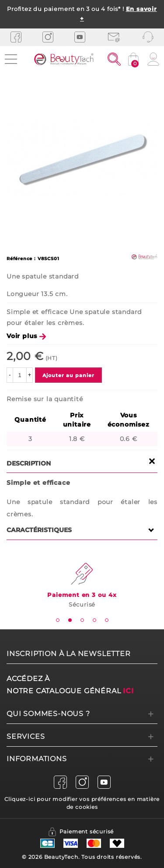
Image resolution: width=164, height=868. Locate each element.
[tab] (58, 620)
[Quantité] (20, 375)
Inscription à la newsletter (69, 654)
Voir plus (26, 336)
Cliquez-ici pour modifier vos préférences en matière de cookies (82, 803)
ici (128, 691)
